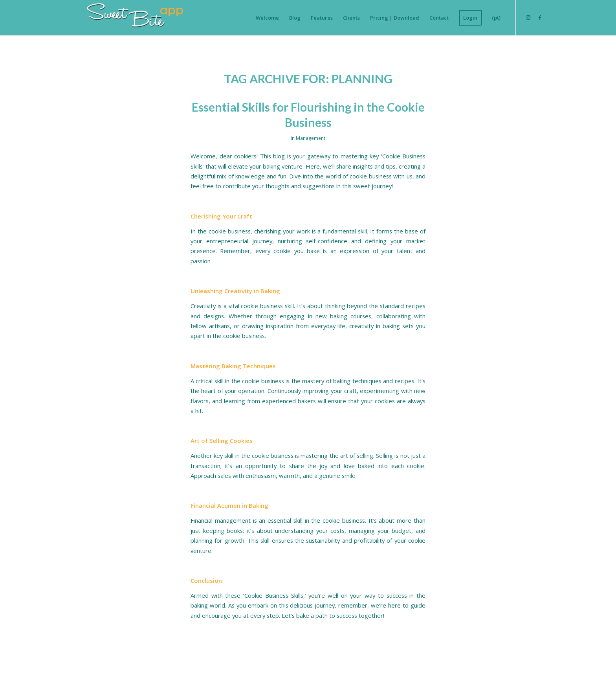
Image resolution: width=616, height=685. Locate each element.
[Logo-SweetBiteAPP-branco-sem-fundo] (132, 18)
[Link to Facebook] (540, 17)
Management (311, 138)
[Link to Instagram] (528, 17)
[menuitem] (267, 18)
